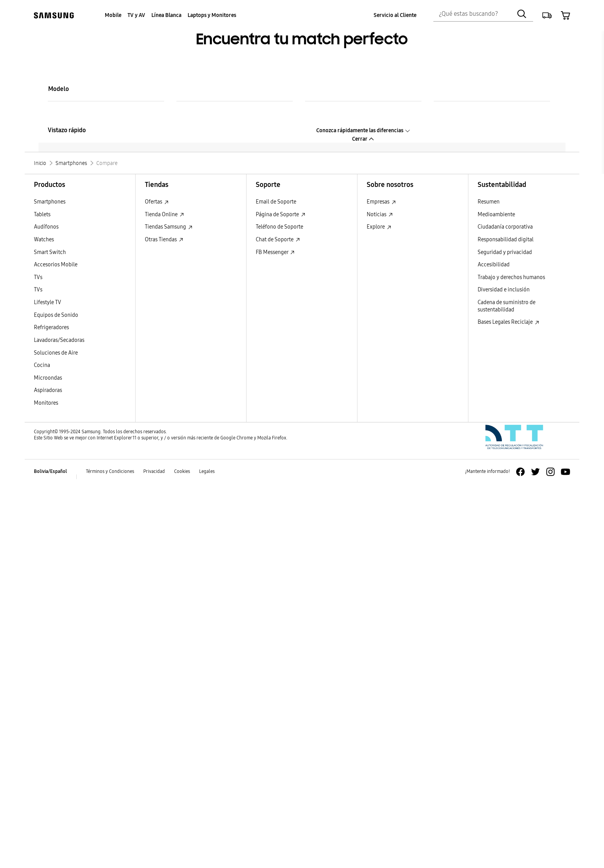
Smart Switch (50, 252)
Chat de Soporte (278, 240)
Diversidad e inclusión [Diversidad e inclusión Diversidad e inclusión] (504, 290)
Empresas (381, 202)
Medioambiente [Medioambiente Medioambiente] (496, 214)
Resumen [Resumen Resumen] (489, 202)
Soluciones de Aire (56, 353)
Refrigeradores (51, 327)
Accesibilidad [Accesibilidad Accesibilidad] (494, 265)
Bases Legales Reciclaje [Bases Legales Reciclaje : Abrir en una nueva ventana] (508, 322)
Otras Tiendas (164, 240)
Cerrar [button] (363, 139)
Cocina (42, 365)
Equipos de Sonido (56, 315)
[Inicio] (40, 163)
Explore (379, 227)
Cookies (182, 471)
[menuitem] (113, 16)
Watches (44, 240)
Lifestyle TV (48, 302)
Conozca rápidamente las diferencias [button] (363, 130)
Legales (207, 471)
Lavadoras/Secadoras (59, 340)
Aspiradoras (48, 390)
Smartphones (50, 202)
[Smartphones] (71, 163)
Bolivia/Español (50, 471)
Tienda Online (164, 214)
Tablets (42, 214)
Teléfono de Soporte (279, 227)
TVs (38, 277)
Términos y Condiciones (110, 471)
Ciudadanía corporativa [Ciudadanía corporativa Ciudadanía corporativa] (505, 227)
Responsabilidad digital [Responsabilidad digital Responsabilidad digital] (506, 240)
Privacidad (154, 471)
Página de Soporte (281, 214)
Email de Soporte (276, 202)
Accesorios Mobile (56, 265)
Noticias (380, 214)
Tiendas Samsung (169, 227)
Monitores (46, 403)
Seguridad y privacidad (505, 252)
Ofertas (157, 202)
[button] (547, 15)
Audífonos (46, 227)
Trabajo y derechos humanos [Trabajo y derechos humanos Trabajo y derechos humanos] (511, 277)
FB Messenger (275, 252)
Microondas (48, 378)
